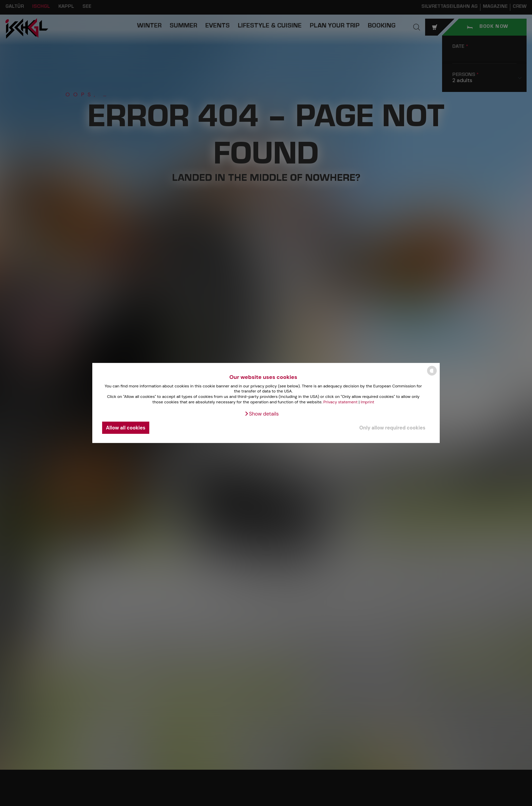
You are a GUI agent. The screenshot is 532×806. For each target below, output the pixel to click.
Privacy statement (340, 402)
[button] (261, 414)
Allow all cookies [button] (126, 428)
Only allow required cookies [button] (392, 428)
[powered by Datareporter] (432, 375)
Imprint (367, 402)
